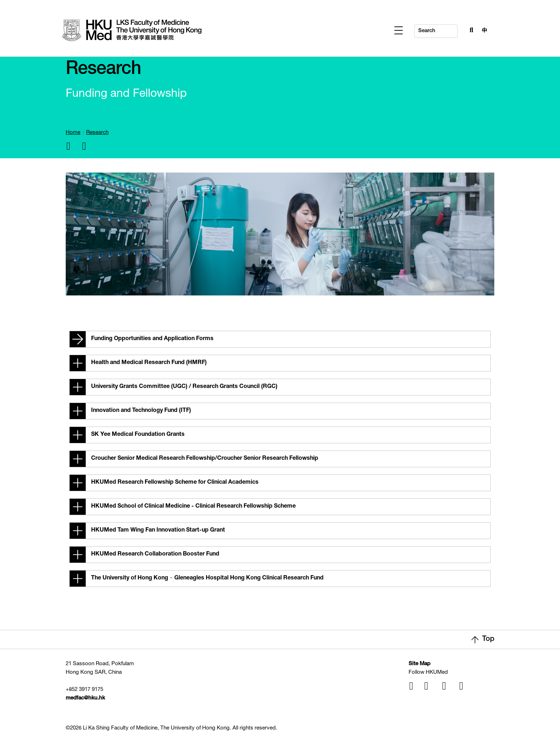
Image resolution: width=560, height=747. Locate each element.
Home (73, 133)
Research (97, 133)
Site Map (419, 664)
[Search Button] (470, 29)
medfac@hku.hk (85, 698)
